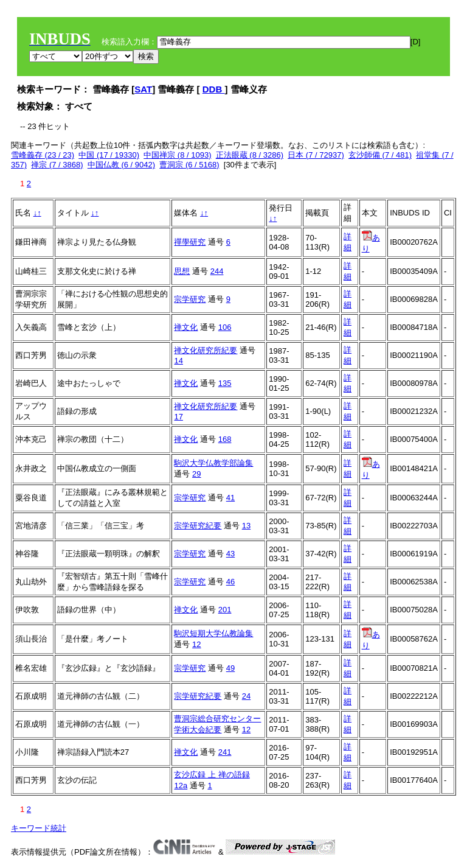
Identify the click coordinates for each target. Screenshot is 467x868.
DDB (214, 89)
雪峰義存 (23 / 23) (43, 155)
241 (225, 752)
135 (225, 383)
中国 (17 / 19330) (109, 155)
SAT (143, 89)
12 (196, 644)
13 (246, 526)
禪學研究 (190, 242)
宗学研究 (190, 299)
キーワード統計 (39, 828)
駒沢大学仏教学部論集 (213, 463)
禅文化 (186, 327)
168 (225, 439)
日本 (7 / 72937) (316, 155)
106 (225, 327)
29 (196, 474)
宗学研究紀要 (198, 526)
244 (217, 271)
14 (178, 361)
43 (230, 554)
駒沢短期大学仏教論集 (213, 633)
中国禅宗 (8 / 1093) (177, 155)
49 (230, 668)
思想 (182, 271)
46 (230, 582)
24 (246, 696)
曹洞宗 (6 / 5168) (189, 165)
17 (178, 417)
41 (230, 498)
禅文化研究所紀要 (206, 350)
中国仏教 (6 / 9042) (121, 165)
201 (225, 610)
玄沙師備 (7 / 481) (380, 155)
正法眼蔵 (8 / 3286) (250, 155)
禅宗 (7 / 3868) (57, 165)
